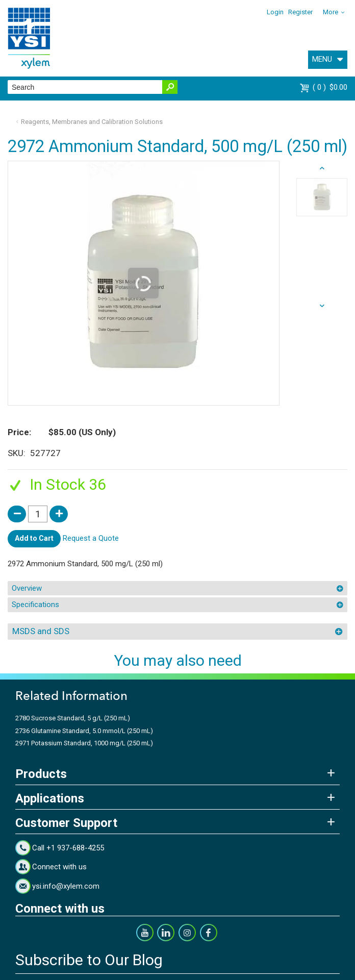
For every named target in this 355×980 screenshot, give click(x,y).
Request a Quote (91, 538)
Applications (50, 798)
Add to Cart (34, 538)
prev (322, 306)
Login (275, 12)
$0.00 (330, 87)
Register (300, 12)
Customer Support (66, 823)
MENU (322, 59)
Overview (27, 588)
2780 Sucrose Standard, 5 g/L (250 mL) (73, 718)
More (331, 12)
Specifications (35, 605)
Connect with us (59, 867)
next (322, 168)
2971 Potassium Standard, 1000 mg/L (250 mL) (84, 743)
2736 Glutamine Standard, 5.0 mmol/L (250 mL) (84, 731)
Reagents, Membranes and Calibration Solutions (92, 122)
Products (41, 774)
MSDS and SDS (41, 631)
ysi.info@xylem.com (66, 886)
